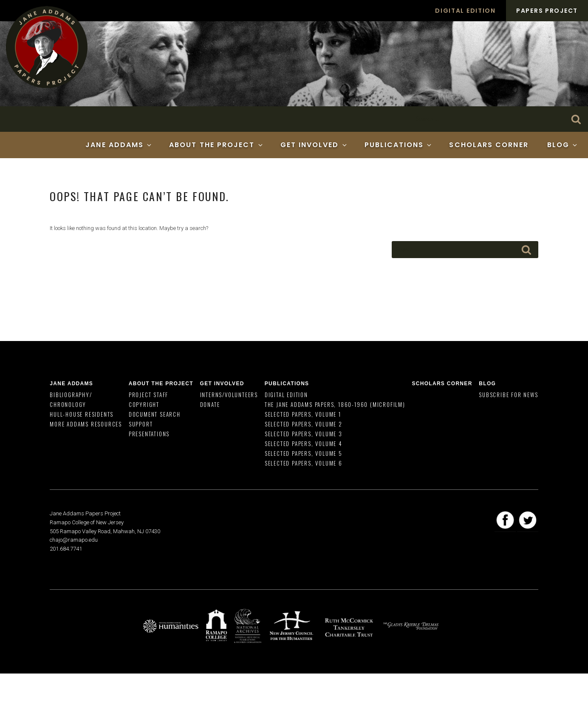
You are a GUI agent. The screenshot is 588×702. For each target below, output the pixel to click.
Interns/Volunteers (229, 395)
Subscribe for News (508, 395)
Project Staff (148, 395)
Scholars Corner (489, 145)
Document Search (155, 414)
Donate (210, 404)
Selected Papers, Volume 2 (304, 424)
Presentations (149, 434)
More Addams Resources (86, 424)
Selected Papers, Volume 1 (303, 414)
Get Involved (314, 145)
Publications (399, 145)
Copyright (144, 404)
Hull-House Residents (82, 414)
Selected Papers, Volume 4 (304, 443)
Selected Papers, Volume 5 (304, 453)
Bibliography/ (71, 395)
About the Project (216, 145)
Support (141, 424)
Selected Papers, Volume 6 (304, 463)
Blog (563, 145)
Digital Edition (465, 11)
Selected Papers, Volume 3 (304, 434)
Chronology (68, 404)
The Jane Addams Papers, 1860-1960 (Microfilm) (335, 404)
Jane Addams (119, 145)
